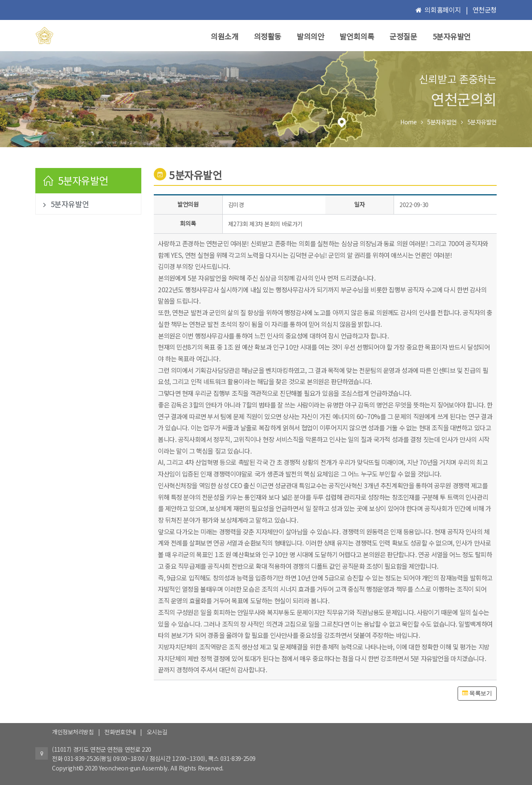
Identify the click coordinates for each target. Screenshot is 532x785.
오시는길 (157, 732)
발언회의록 (357, 36)
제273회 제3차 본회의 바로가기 (265, 224)
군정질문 (403, 36)
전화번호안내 (120, 732)
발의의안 (310, 36)
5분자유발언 (452, 36)
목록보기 (477, 693)
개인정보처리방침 (73, 732)
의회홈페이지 (442, 10)
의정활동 (268, 36)
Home (408, 122)
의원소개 (224, 36)
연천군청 (485, 10)
